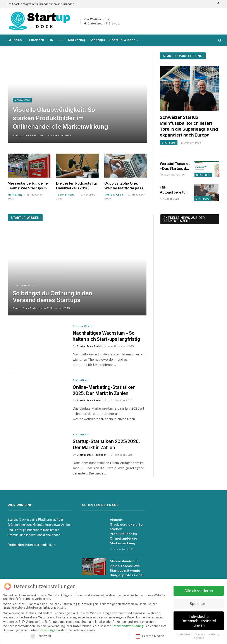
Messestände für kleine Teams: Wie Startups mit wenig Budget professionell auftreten (28, 186)
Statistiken (81, 381)
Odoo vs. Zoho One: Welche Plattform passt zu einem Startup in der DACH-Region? (124, 186)
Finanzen (37, 40)
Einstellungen (48, 630)
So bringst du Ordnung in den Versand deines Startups (52, 297)
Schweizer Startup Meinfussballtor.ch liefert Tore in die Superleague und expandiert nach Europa (189, 126)
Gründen (15, 40)
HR (51, 40)
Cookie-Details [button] (184, 634)
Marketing (77, 40)
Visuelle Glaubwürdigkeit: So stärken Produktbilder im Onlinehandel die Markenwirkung (61, 118)
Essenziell (41, 636)
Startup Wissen (123, 40)
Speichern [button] (199, 603)
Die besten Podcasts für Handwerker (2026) (77, 186)
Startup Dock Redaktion (28, 135)
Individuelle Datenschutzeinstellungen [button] (199, 621)
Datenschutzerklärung (127, 626)
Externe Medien (150, 636)
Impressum (199, 638)
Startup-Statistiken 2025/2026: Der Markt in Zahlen (106, 445)
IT (59, 40)
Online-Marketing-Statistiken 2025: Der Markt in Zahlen (104, 391)
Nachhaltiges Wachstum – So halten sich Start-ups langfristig (107, 336)
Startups (97, 40)
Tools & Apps (65, 195)
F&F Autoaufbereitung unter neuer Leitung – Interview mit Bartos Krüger (175, 190)
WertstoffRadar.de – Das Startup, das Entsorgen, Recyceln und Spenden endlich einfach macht (175, 166)
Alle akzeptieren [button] (199, 591)
